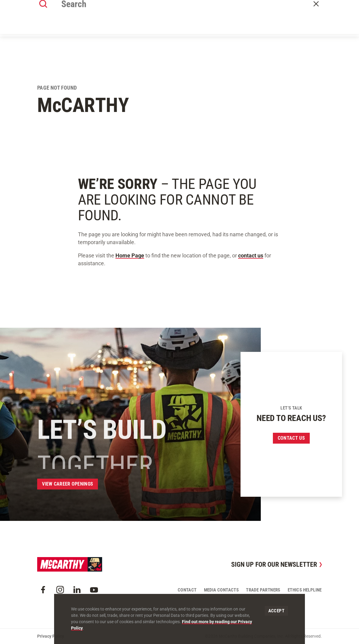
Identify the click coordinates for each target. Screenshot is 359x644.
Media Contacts (222, 590)
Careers (252, 22)
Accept (276, 611)
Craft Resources (303, 7)
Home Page (130, 255)
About (112, 22)
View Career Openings (68, 484)
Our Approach (170, 22)
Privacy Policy (51, 636)
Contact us (291, 438)
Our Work (136, 22)
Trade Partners (263, 590)
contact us (251, 255)
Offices (201, 22)
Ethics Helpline (305, 590)
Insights (226, 22)
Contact (311, 22)
